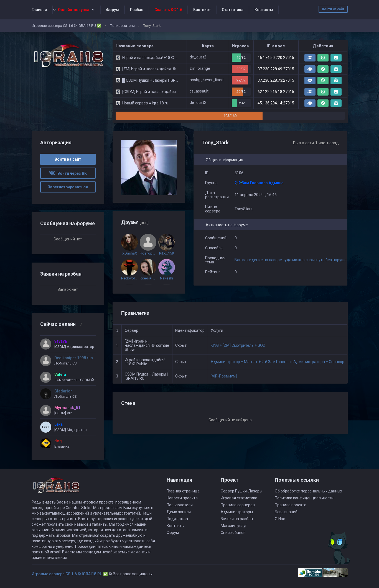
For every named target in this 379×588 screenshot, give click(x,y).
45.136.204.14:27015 (276, 103)
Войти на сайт (333, 9)
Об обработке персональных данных (308, 491)
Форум (112, 10)
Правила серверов (238, 505)
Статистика (233, 10)
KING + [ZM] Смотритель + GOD (238, 345)
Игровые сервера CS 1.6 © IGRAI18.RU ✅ (66, 26)
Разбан (137, 10)
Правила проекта (291, 505)
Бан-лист (202, 10)
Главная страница (183, 491)
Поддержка (177, 519)
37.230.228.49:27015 (276, 69)
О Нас (280, 519)
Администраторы (237, 512)
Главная (39, 10)
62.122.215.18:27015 (276, 92)
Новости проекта (182, 498)
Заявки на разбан (237, 519)
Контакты (264, 10)
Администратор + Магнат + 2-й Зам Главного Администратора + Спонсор (278, 362)
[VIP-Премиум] (224, 376)
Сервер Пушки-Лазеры (241, 491)
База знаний (286, 512)
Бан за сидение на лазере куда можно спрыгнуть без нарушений (294, 260)
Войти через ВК (68, 173)
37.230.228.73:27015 (276, 80)
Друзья (135, 222)
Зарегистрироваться (68, 187)
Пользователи (122, 26)
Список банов (233, 533)
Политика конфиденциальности (304, 498)
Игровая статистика (239, 498)
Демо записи (179, 512)
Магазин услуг (234, 526)
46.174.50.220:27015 (276, 58)
